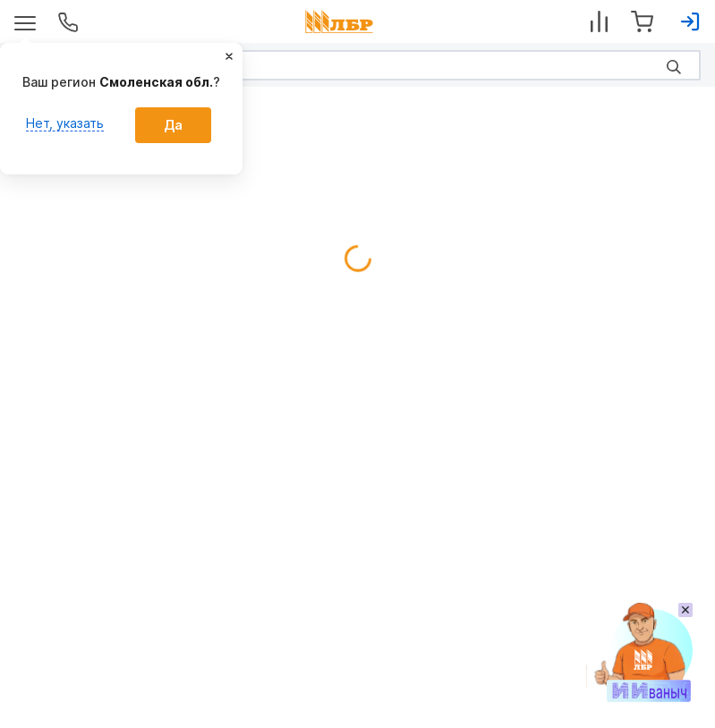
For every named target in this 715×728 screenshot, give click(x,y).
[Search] (357, 65)
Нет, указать (65, 123)
